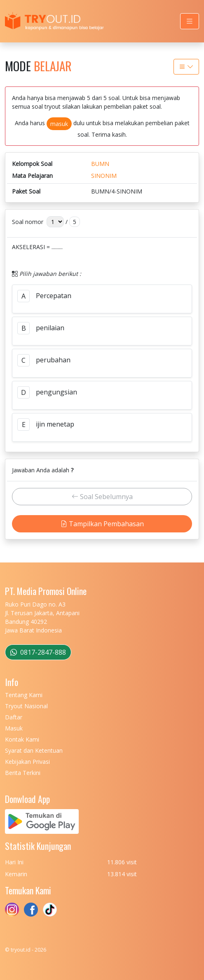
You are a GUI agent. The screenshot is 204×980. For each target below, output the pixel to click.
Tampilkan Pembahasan (102, 524)
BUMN (100, 164)
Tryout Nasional (26, 706)
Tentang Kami (24, 695)
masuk (59, 124)
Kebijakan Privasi (27, 762)
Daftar (14, 717)
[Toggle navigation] (190, 21)
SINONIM (104, 176)
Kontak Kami (22, 739)
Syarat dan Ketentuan (34, 750)
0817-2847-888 (38, 652)
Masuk (14, 728)
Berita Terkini (23, 773)
